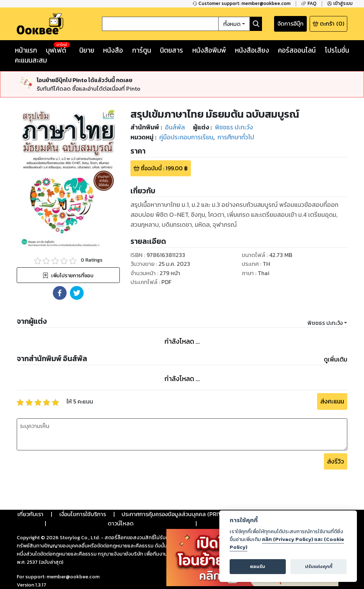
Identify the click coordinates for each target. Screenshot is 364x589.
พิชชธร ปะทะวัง (325, 323)
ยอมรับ (258, 566)
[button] (60, 293)
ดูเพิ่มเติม (336, 359)
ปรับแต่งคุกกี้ (319, 566)
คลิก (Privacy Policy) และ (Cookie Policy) (287, 543)
